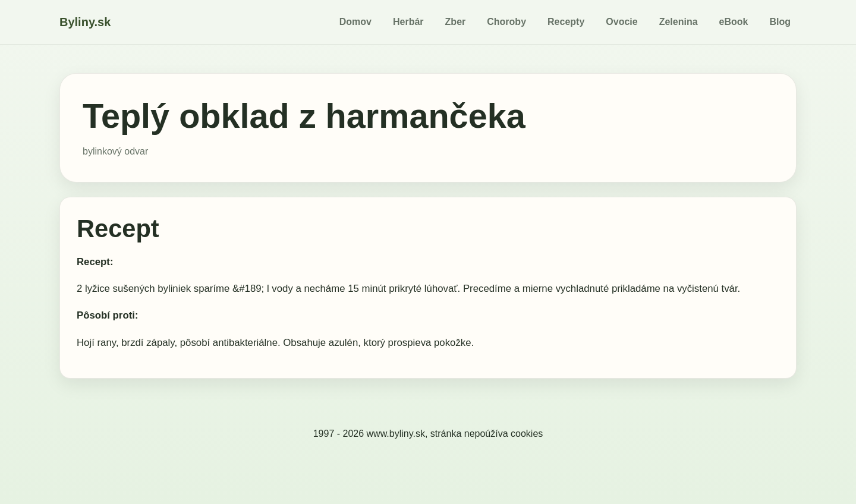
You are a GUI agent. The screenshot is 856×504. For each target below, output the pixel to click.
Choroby (506, 22)
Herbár (408, 22)
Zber (456, 22)
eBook (734, 22)
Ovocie (621, 22)
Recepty (566, 22)
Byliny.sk (85, 22)
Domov (355, 22)
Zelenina (679, 22)
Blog (780, 22)
